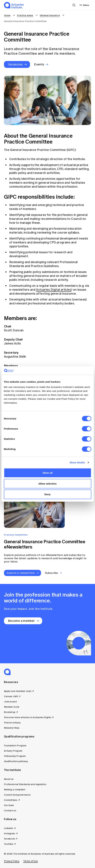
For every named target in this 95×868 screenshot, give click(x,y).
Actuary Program (13, 751)
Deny (47, 494)
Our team (9, 805)
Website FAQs (12, 728)
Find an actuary (12, 723)
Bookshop (10, 712)
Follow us (10, 819)
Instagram (10, 833)
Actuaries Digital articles (54, 290)
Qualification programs (19, 736)
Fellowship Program (15, 756)
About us (9, 779)
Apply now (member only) (18, 691)
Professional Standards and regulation (25, 784)
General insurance (50, 15)
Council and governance (17, 795)
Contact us (10, 811)
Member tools (12, 707)
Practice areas (25, 15)
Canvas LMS (11, 696)
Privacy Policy (12, 861)
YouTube (9, 844)
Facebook (9, 839)
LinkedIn (9, 828)
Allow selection (47, 484)
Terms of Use (30, 861)
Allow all (48, 473)
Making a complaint (15, 790)
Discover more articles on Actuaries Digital (27, 717)
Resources (11, 682)
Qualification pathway (16, 761)
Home (7, 15)
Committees (11, 800)
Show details (77, 462)
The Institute (12, 770)
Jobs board (10, 702)
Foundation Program (15, 746)
